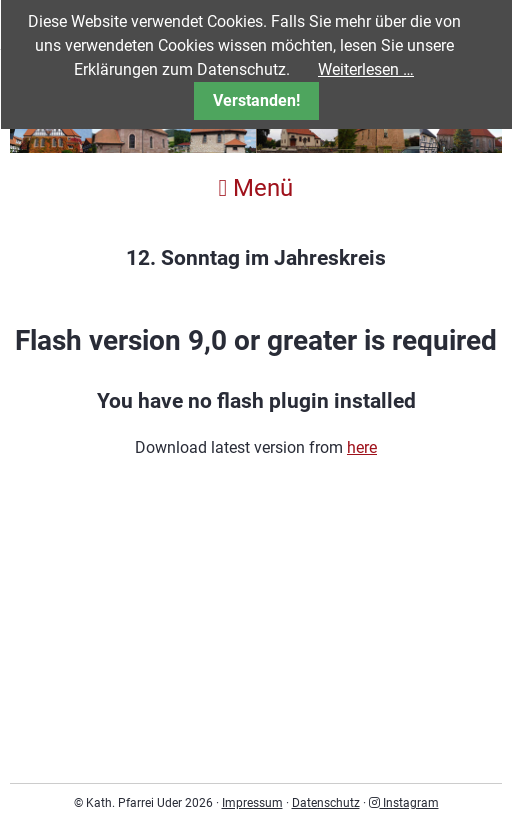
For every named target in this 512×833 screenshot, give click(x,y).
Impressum (252, 803)
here (362, 447)
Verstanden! (256, 100)
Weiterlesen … (366, 69)
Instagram (404, 803)
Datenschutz (326, 803)
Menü (256, 188)
